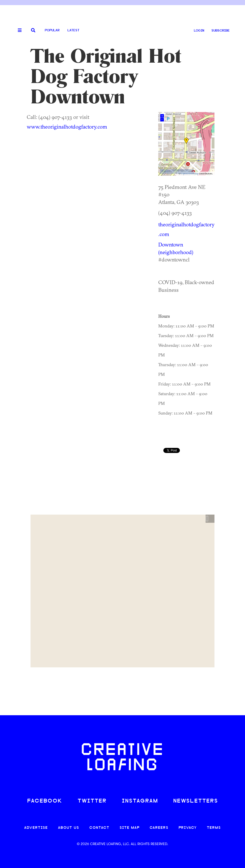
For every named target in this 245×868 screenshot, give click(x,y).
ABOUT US (69, 828)
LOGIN (199, 31)
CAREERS (159, 828)
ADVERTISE (36, 828)
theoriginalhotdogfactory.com (186, 229)
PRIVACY (188, 828)
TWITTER (92, 801)
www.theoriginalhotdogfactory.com (67, 127)
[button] (210, 519)
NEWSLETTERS (196, 801)
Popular (52, 30)
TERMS (214, 828)
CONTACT (99, 828)
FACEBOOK (45, 801)
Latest (73, 30)
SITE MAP (129, 828)
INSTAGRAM (140, 801)
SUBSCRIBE (221, 31)
